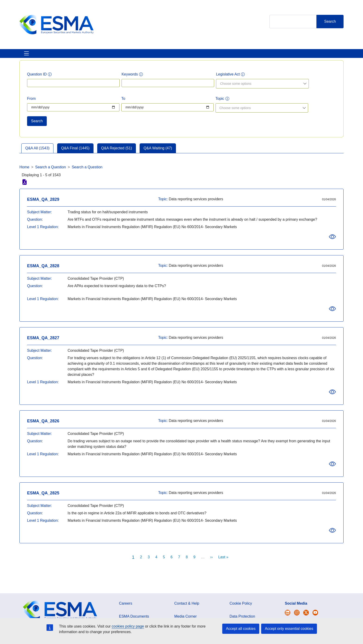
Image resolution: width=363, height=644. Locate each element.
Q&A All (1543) (37, 154)
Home (24, 173)
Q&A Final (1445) (75, 154)
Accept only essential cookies (289, 629)
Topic (220, 104)
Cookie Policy (241, 609)
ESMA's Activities (67, 56)
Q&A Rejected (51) (117, 154)
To (123, 104)
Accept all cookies (241, 629)
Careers (126, 609)
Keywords (130, 80)
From (31, 104)
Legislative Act (228, 80)
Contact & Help (231, 56)
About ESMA (31, 56)
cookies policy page (128, 626)
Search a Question (51, 173)
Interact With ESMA (191, 56)
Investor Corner (151, 56)
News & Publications (110, 56)
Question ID (37, 80)
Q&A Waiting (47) (158, 154)
